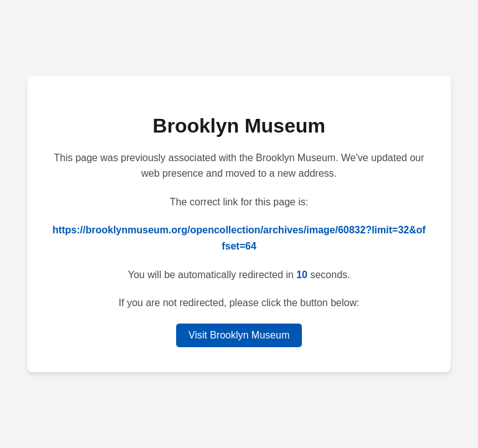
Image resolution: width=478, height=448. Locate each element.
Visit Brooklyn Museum (239, 335)
